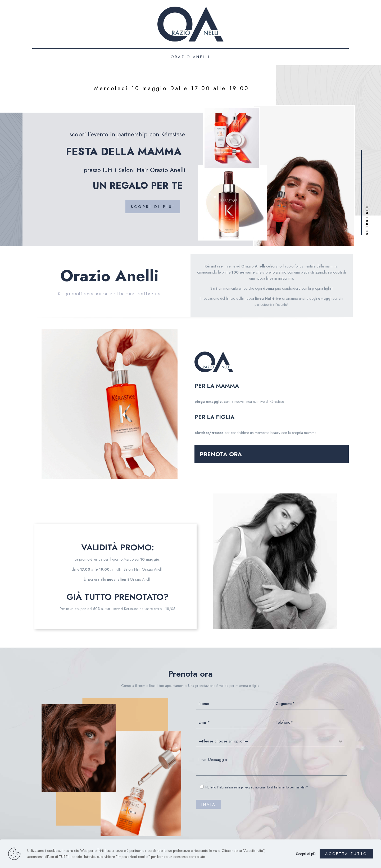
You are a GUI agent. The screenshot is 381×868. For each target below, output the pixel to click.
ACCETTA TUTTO (346, 854)
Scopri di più (306, 854)
